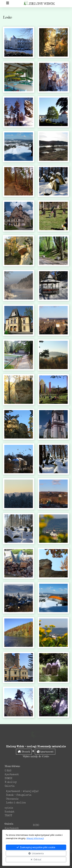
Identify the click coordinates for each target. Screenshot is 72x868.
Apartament (45, 752)
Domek (24, 752)
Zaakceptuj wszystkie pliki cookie (36, 847)
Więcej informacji (35, 838)
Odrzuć (36, 859)
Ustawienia (36, 853)
